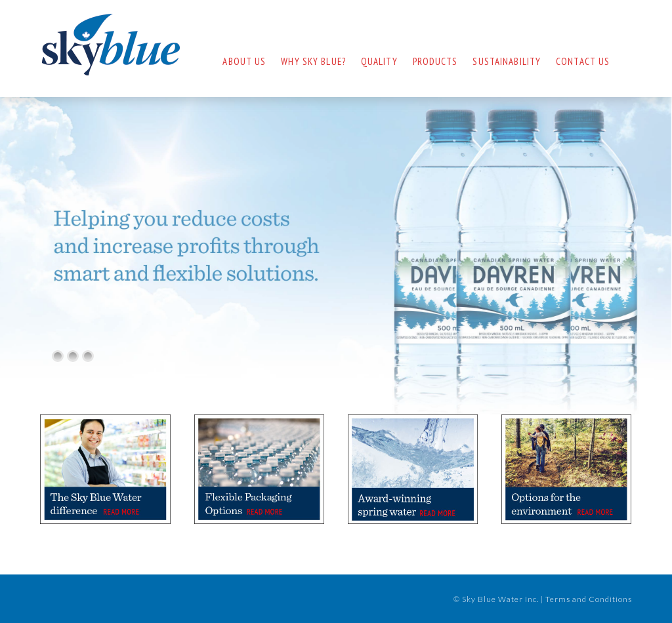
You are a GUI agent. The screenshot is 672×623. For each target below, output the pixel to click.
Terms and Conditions (589, 599)
